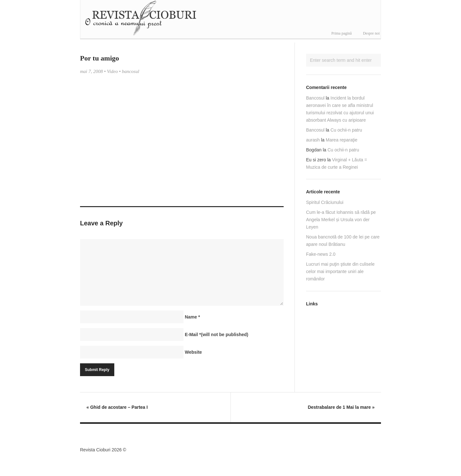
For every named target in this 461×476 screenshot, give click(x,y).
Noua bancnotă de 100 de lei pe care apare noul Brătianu (343, 241)
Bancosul (315, 98)
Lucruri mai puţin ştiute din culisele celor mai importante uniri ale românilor (340, 271)
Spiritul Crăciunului (325, 202)
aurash (313, 140)
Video (112, 71)
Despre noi (371, 33)
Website (193, 352)
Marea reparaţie (342, 140)
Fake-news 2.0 (321, 254)
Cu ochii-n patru (346, 130)
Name (192, 317)
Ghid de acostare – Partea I (117, 407)
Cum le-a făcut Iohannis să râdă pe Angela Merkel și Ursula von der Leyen (341, 220)
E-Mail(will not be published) (216, 335)
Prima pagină (342, 33)
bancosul (131, 71)
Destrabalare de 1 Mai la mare (341, 407)
